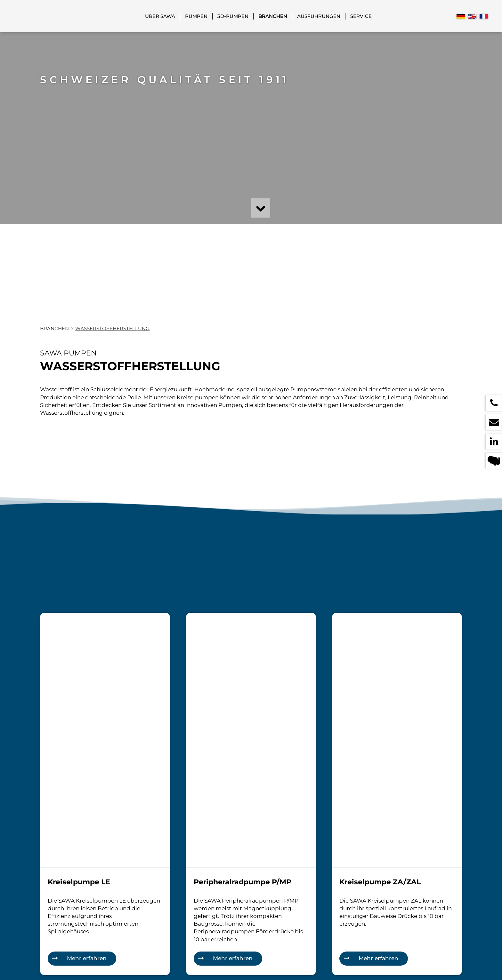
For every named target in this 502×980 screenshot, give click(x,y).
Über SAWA (160, 16)
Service (361, 16)
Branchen (273, 16)
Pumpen (196, 16)
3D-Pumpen (233, 16)
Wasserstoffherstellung (112, 328)
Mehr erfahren (87, 958)
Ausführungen (319, 16)
